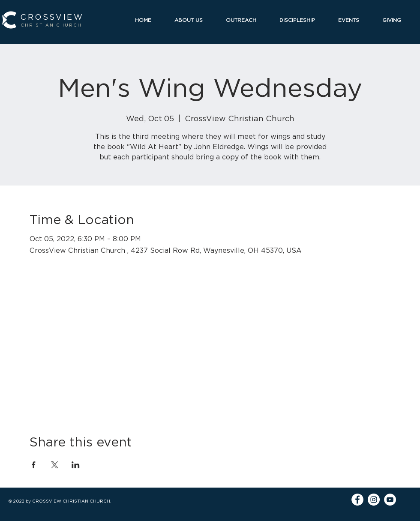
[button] (194, 20)
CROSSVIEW (52, 17)
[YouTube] (390, 500)
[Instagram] (374, 500)
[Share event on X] (55, 465)
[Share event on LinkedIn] (76, 465)
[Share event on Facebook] (34, 465)
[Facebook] (357, 500)
